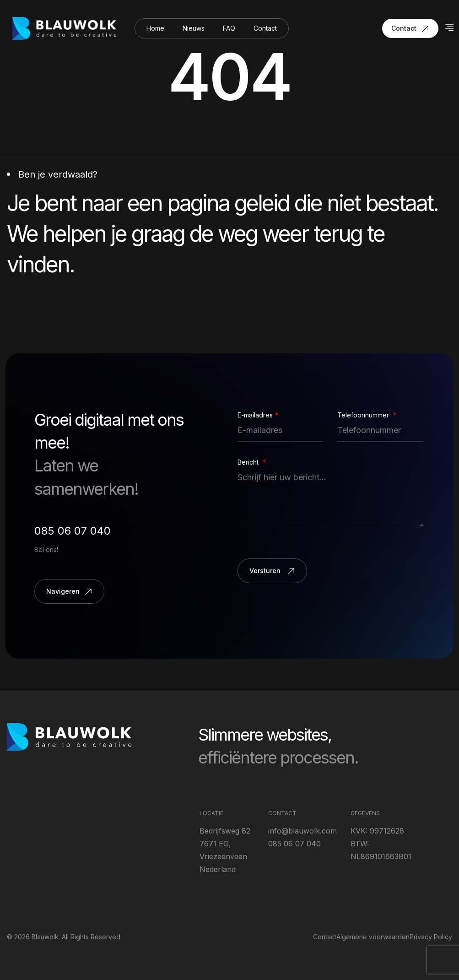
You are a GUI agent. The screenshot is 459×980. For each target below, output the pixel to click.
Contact (265, 28)
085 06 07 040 (73, 531)
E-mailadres (258, 415)
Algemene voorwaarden (373, 937)
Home (155, 28)
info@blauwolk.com (302, 831)
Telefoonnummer (367, 415)
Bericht (252, 462)
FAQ (229, 28)
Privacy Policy (431, 937)
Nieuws (194, 28)
